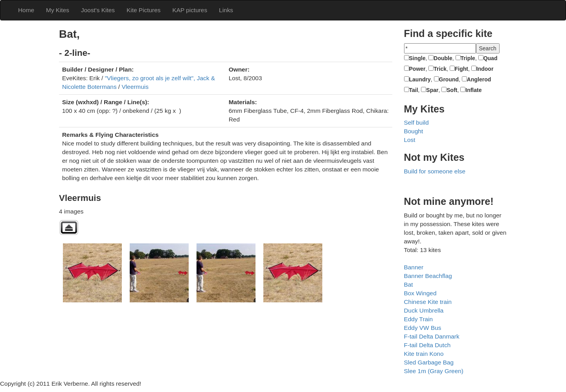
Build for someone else (435, 171)
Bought (414, 131)
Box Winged (420, 293)
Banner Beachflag (428, 276)
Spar (432, 90)
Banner (414, 267)
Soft (452, 90)
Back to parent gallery (69, 227)
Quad (491, 58)
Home (26, 10)
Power (417, 69)
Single (417, 58)
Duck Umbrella (424, 310)
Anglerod (479, 79)
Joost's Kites (98, 10)
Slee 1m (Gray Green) (434, 371)
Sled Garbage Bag (429, 362)
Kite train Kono (424, 354)
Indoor (485, 69)
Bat (409, 284)
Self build (416, 122)
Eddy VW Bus (423, 328)
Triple (468, 58)
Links (226, 10)
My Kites (58, 10)
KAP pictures (190, 10)
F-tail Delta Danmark (432, 336)
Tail (414, 90)
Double (443, 58)
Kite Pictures (143, 10)
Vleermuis (135, 87)
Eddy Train (419, 319)
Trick (440, 69)
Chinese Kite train (428, 302)
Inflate (473, 90)
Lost (410, 140)
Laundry (420, 79)
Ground (449, 79)
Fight (461, 69)
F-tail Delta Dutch (427, 345)
